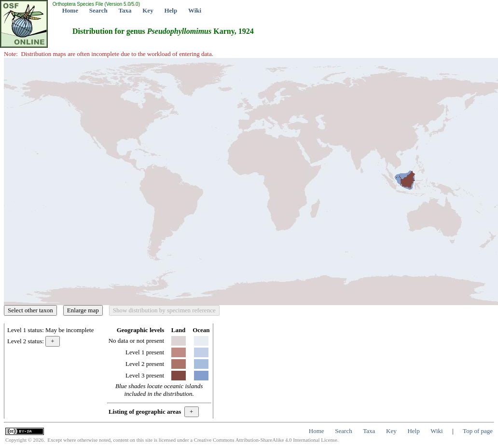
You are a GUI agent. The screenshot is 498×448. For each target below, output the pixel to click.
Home (70, 10)
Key (148, 10)
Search (98, 10)
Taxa (125, 10)
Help (171, 10)
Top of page (478, 431)
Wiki (195, 10)
